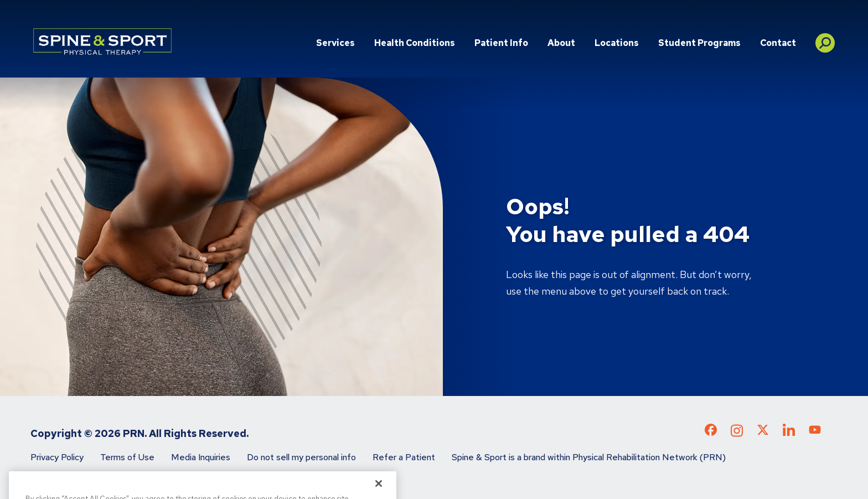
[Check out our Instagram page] (737, 434)
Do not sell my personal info (301, 457)
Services (335, 43)
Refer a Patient (404, 457)
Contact (778, 43)
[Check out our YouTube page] (815, 431)
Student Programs (699, 43)
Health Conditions (415, 43)
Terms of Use (127, 457)
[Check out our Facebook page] (711, 432)
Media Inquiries (201, 457)
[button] (825, 39)
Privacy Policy (57, 457)
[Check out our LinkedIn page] (789, 434)
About (561, 43)
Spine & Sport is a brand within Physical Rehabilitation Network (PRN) (589, 457)
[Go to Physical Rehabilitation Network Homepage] (102, 42)
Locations (617, 43)
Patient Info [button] (501, 43)
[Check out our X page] (763, 432)
